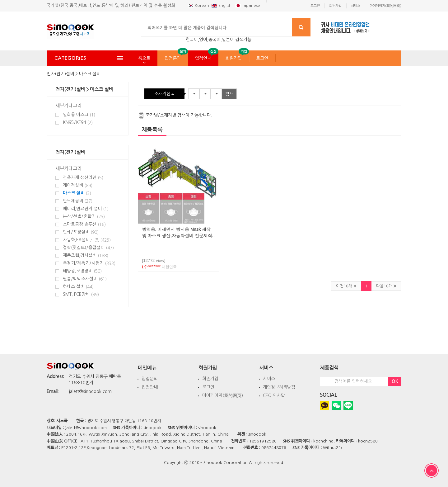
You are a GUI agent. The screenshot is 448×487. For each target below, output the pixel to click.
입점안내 (203, 58)
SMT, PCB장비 (81, 294)
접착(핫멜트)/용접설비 (88, 248)
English (222, 5)
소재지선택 (164, 94)
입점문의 (173, 58)
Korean (198, 5)
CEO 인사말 (274, 395)
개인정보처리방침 (279, 387)
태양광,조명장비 (82, 271)
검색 (229, 94)
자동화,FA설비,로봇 (87, 240)
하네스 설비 (78, 287)
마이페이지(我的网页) (223, 395)
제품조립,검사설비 (86, 255)
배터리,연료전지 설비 (86, 209)
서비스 (269, 379)
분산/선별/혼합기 (84, 217)
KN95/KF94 (78, 123)
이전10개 (346, 286)
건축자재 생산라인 (83, 178)
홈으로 (144, 58)
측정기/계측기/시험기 (89, 263)
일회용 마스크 (79, 115)
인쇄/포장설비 (81, 232)
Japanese (248, 5)
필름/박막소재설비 (85, 279)
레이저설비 (78, 185)
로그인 (262, 58)
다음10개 (386, 286)
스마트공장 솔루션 (84, 224)
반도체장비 (78, 201)
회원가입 (234, 58)
